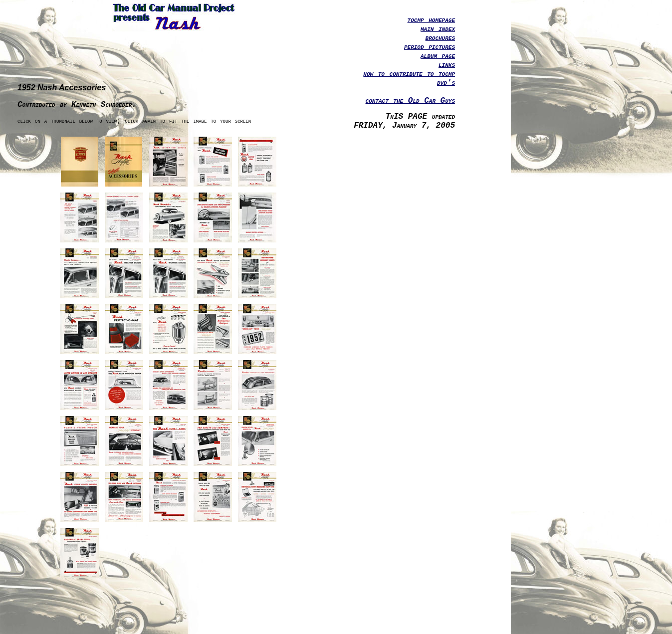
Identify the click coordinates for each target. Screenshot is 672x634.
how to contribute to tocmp (409, 74)
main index (438, 29)
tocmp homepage (431, 20)
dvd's (446, 83)
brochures (440, 38)
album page (438, 56)
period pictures (430, 47)
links (447, 65)
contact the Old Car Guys (410, 101)
